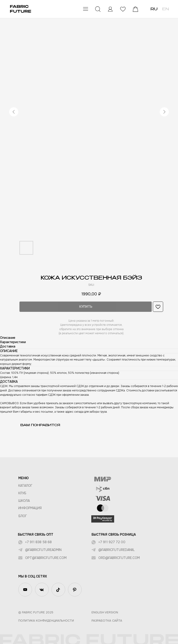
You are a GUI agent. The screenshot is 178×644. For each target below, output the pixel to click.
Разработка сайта (106, 621)
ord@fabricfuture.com (118, 558)
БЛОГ (22, 516)
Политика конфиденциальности (45, 621)
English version (104, 612)
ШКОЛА (23, 501)
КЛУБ (21, 493)
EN (163, 9)
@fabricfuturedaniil (115, 550)
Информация (29, 508)
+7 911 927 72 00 (111, 542)
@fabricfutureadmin (42, 550)
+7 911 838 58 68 (37, 542)
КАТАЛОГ (24, 486)
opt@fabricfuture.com (45, 558)
